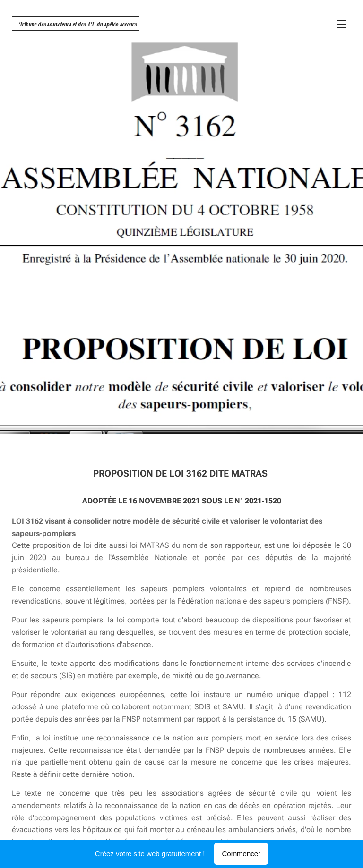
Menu (342, 24)
